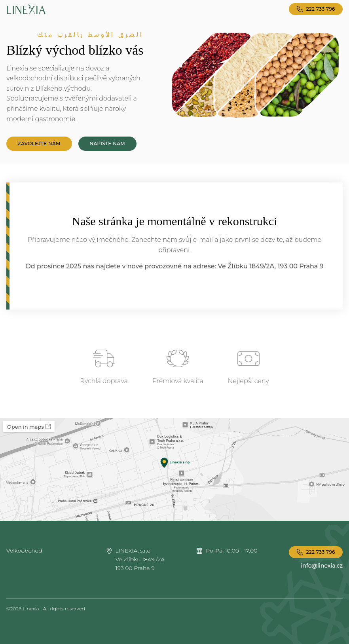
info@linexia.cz (322, 566)
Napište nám (107, 143)
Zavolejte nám (39, 143)
